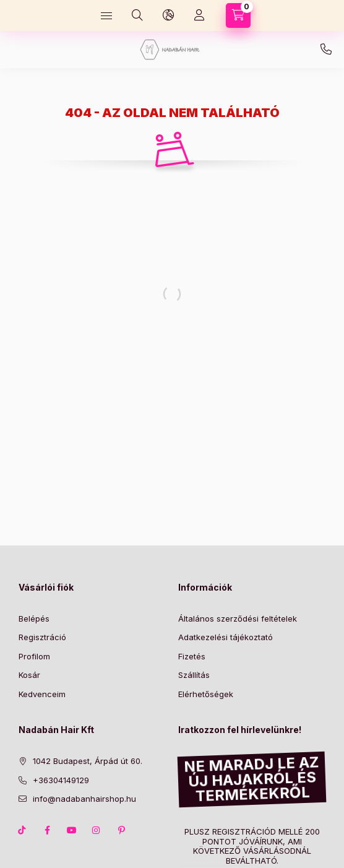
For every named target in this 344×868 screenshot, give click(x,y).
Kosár (29, 675)
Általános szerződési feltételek (238, 618)
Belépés (34, 618)
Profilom (34, 656)
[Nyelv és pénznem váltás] (168, 15)
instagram (97, 830)
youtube (72, 830)
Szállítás (194, 675)
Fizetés (192, 656)
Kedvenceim (42, 694)
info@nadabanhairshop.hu (84, 799)
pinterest (121, 830)
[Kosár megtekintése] (238, 15)
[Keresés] (137, 15)
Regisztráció (42, 637)
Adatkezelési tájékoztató (226, 637)
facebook (47, 830)
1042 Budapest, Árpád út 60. (88, 761)
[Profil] (199, 15)
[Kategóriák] (106, 15)
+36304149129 (326, 50)
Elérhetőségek (206, 694)
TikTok (22, 830)
